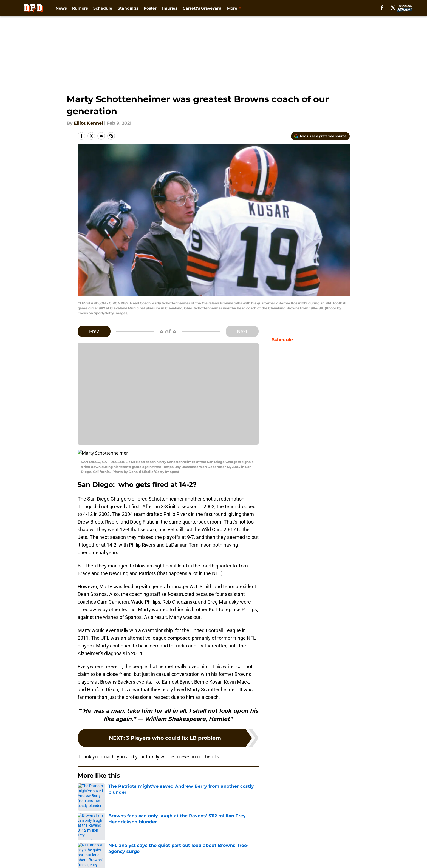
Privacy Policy (224, 846)
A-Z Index (220, 856)
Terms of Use (276, 846)
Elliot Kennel (88, 123)
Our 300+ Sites (277, 836)
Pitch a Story (150, 846)
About (84, 836)
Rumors (80, 8)
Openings (146, 836)
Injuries (170, 8)
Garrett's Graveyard (202, 8)
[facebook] (382, 8)
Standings (128, 8)
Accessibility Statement (162, 856)
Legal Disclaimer (96, 856)
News (61, 8)
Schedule (103, 8)
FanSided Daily (94, 846)
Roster (150, 8)
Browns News (109, 797)
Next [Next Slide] (242, 331)
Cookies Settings (280, 856)
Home (84, 797)
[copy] (111, 136)
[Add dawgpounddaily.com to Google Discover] (320, 136)
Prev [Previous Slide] (94, 331)
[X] (393, 8)
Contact (218, 836)
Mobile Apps (334, 836)
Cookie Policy (335, 846)
